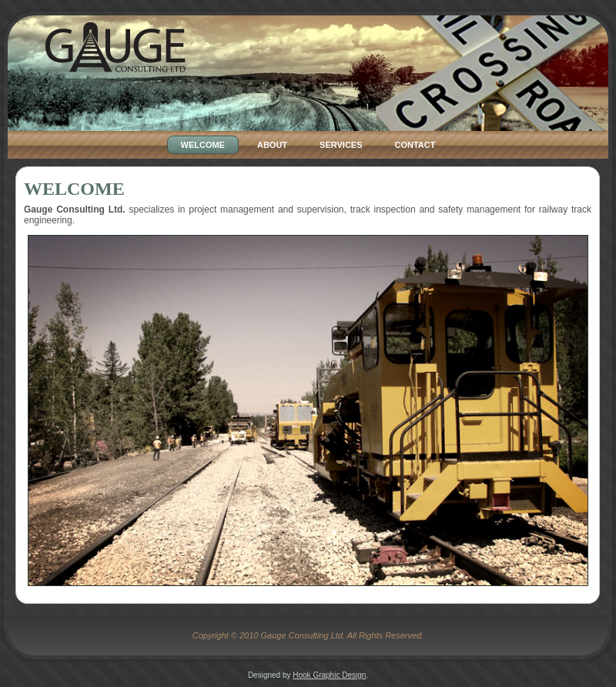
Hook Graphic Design (329, 675)
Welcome (74, 189)
